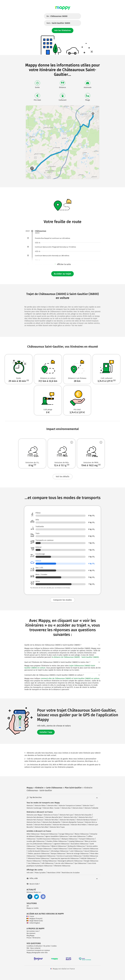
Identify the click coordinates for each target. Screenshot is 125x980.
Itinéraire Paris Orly (85, 817)
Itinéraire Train (88, 806)
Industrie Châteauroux (91, 849)
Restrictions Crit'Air (54, 873)
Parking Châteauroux (50, 861)
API (28, 906)
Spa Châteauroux (80, 863)
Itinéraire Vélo (52, 806)
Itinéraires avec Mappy (34, 815)
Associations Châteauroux (80, 844)
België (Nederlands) (35, 921)
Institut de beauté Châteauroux (38, 851)
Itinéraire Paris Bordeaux (35, 817)
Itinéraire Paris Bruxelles (43, 825)
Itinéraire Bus (66, 808)
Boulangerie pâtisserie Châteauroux (70, 861)
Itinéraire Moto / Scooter (51, 808)
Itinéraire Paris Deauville (83, 815)
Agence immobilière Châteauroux (57, 836)
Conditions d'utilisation (34, 946)
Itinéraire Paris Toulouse (35, 820)
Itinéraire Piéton (40, 806)
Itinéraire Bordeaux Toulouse (86, 820)
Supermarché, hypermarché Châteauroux (65, 858)
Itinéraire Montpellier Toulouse (73, 822)
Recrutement (31, 933)
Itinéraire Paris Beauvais (61, 825)
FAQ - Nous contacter (34, 948)
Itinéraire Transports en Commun (70, 806)
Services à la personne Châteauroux (69, 856)
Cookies (54, 946)
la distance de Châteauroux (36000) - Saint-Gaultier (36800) (75, 657)
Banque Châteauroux (58, 854)
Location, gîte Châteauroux (36, 841)
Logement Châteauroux (61, 844)
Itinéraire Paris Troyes (57, 827)
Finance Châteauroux (34, 861)
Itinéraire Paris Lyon (66, 815)
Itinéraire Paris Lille (70, 817)
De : (57, 16)
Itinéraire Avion (78, 808)
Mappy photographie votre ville (37, 953)
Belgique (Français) (34, 919)
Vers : (58, 23)
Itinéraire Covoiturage (34, 808)
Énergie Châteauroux (91, 861)
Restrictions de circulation (71, 873)
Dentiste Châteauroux (91, 856)
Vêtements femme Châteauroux (38, 858)
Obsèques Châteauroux (69, 839)
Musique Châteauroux (44, 849)
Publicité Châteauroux (88, 858)
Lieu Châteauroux (34, 863)
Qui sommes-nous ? (33, 931)
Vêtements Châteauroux (62, 866)
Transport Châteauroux (87, 839)
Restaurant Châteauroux (49, 834)
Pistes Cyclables (40, 873)
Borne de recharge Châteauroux (78, 854)
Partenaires (36, 938)
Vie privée (47, 946)
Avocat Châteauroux (91, 851)
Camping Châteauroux (76, 841)
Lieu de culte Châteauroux (64, 863)
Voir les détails (63, 477)
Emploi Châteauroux (60, 849)
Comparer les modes (62, 600)
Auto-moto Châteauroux (78, 836)
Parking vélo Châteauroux (76, 846)
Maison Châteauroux (82, 834)
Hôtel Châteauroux (33, 834)
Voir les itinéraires (63, 30)
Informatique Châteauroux (59, 851)
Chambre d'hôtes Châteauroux (57, 841)
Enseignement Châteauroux (46, 856)
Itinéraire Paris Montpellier (51, 822)
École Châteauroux (75, 849)
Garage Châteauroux (66, 834)
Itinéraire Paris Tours (34, 822)
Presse (29, 938)
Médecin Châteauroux (59, 846)
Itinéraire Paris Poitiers (79, 825)
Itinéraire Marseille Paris (54, 817)
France (30, 916)
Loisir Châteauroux (76, 851)
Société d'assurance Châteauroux (48, 839)
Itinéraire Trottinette (91, 808)
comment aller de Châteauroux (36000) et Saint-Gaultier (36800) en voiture (70, 678)
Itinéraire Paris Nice (51, 820)
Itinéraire (30, 806)
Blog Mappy (30, 936)
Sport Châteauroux (43, 846)
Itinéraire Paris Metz (41, 827)
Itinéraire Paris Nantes (67, 820)
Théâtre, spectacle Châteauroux (39, 854)
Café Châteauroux (47, 863)
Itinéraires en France (51, 815)
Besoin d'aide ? (33, 884)
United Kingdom (33, 923)
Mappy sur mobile (33, 908)
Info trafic (30, 873)
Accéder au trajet (62, 274)
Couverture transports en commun (38, 950)
